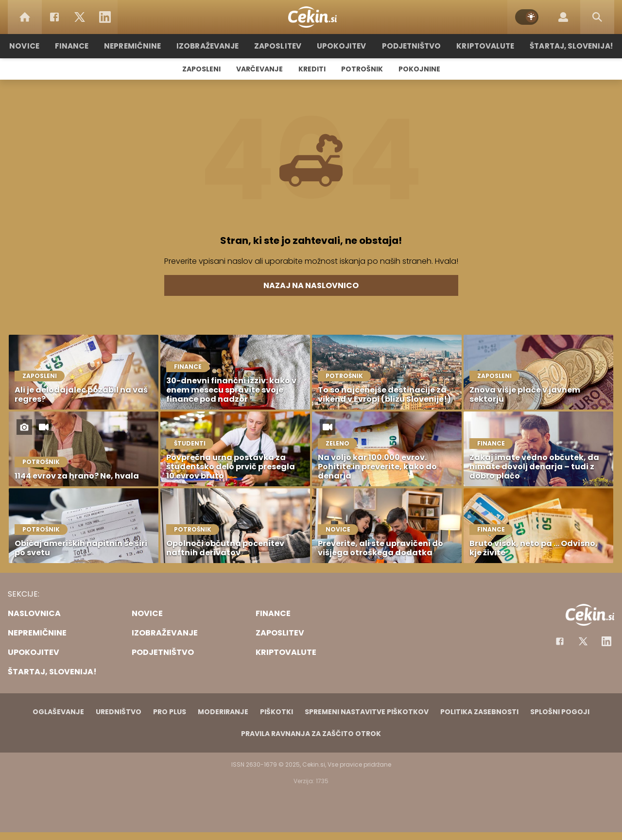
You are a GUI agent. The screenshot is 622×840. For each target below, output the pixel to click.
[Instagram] (606, 641)
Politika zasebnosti (479, 712)
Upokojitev (341, 46)
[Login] (563, 17)
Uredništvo (119, 712)
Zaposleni (201, 69)
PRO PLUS (170, 712)
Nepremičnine (136, 46)
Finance (76, 46)
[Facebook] (54, 17)
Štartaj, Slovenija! (567, 46)
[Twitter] (80, 17)
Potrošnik (362, 69)
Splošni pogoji (560, 712)
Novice (29, 46)
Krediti (312, 69)
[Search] (597, 17)
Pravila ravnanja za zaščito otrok (311, 734)
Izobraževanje (210, 46)
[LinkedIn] (105, 17)
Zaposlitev (278, 46)
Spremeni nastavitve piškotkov (367, 712)
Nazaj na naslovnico (311, 285)
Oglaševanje (58, 712)
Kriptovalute (482, 46)
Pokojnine (419, 69)
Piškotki (276, 712)
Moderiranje (223, 712)
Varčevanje (259, 69)
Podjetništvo (409, 46)
